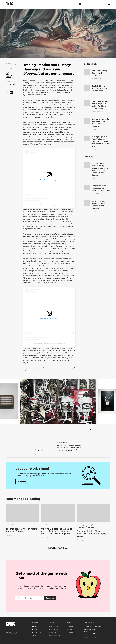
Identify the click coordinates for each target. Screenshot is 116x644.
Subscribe (50, 598)
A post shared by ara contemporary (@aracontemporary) (49, 205)
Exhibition (9, 76)
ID (8, 93)
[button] (90, 430)
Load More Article (58, 548)
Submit (22, 482)
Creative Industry (96, 525)
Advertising (80, 525)
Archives (35, 629)
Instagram (70, 626)
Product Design (91, 527)
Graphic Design (81, 527)
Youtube (69, 629)
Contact (34, 635)
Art (7, 73)
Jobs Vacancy (36, 632)
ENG (11, 93)
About (34, 626)
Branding (88, 525)
